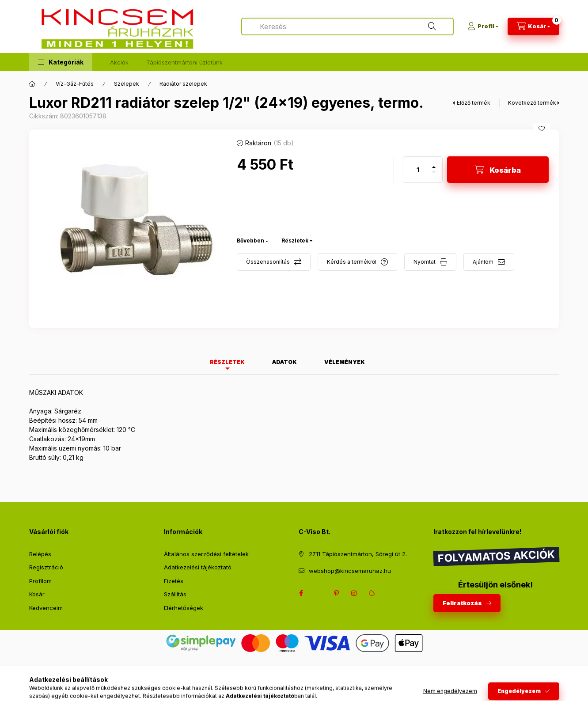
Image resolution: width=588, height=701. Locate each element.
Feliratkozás (462, 603)
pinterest (337, 593)
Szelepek (127, 84)
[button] (61, 62)
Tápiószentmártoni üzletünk (184, 62)
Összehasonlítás (268, 262)
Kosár (37, 594)
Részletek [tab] (227, 362)
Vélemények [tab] (345, 362)
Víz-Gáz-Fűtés (75, 84)
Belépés (40, 554)
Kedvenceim (46, 608)
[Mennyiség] (418, 170)
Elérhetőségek (184, 608)
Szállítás (175, 594)
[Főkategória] (32, 84)
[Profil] (483, 27)
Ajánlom (483, 262)
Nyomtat (425, 262)
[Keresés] (432, 27)
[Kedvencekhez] (542, 129)
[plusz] (434, 163)
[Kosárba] (498, 170)
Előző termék (474, 103)
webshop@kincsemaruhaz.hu (350, 571)
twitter (319, 593)
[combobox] (347, 27)
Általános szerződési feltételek (206, 554)
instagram (354, 593)
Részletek (295, 241)
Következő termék (532, 103)
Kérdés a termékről (352, 262)
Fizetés (174, 581)
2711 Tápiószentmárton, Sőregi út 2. (358, 554)
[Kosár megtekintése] (533, 27)
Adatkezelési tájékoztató (198, 567)
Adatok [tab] (285, 362)
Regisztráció (46, 567)
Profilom (40, 581)
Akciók (119, 62)
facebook (301, 593)
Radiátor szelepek (183, 84)
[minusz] (434, 176)
